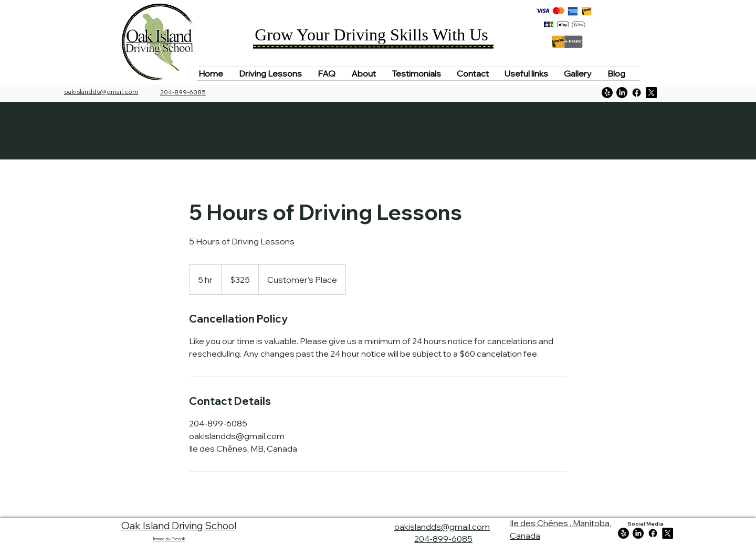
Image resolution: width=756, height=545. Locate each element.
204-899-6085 (443, 539)
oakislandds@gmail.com (101, 92)
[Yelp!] (607, 93)
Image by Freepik (169, 539)
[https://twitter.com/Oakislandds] (651, 93)
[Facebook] (637, 93)
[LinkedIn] (622, 93)
